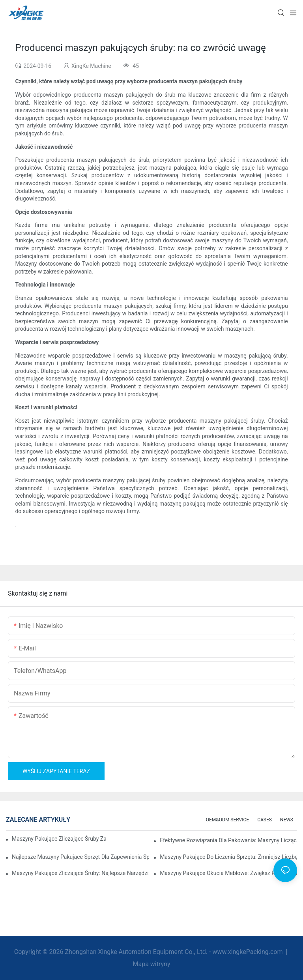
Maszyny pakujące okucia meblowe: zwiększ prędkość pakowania (228, 873)
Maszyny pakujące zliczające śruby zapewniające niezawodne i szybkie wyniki (59, 839)
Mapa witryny (151, 964)
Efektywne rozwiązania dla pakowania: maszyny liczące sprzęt (228, 840)
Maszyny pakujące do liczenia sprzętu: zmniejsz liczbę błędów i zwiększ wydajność (228, 857)
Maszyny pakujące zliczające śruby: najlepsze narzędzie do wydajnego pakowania (80, 873)
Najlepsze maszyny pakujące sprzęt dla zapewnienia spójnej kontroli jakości (80, 857)
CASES (265, 820)
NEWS (287, 820)
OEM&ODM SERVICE (227, 820)
